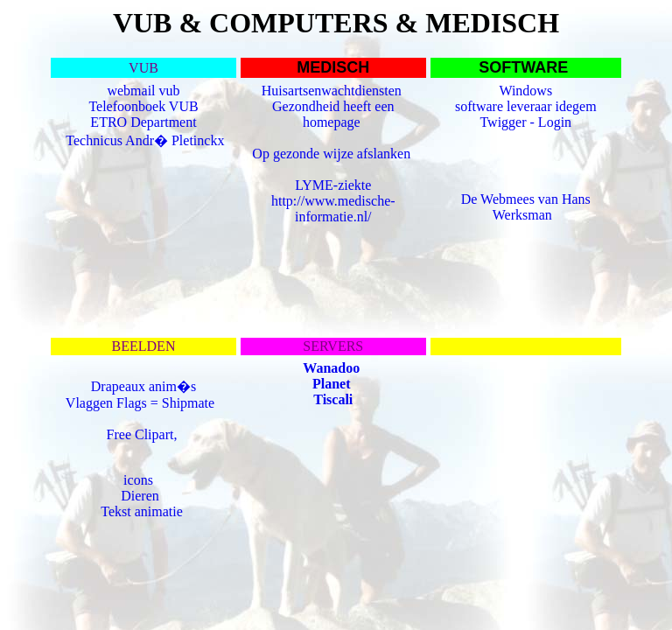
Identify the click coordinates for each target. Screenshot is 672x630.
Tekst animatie (142, 511)
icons (138, 480)
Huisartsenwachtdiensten (333, 91)
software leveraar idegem (526, 106)
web (119, 91)
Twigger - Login (525, 122)
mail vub (155, 91)
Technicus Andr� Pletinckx (145, 140)
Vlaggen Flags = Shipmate (142, 403)
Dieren (140, 496)
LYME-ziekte (333, 185)
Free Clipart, (144, 434)
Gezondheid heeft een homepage (333, 114)
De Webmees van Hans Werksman (526, 207)
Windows (525, 91)
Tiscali (333, 399)
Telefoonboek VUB (143, 106)
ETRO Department (143, 122)
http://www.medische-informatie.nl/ (333, 209)
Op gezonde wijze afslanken (333, 154)
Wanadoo (331, 368)
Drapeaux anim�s (143, 386)
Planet (332, 384)
